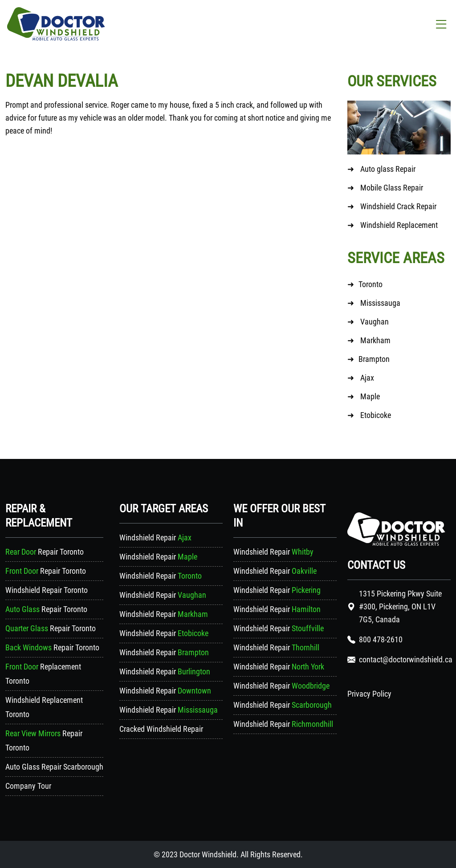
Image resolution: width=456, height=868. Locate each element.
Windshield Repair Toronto (47, 590)
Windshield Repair (155, 537)
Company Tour (28, 786)
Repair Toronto (45, 552)
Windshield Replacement (398, 225)
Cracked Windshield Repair (161, 729)
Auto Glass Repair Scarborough (54, 767)
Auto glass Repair (388, 169)
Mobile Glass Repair (392, 188)
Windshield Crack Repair (398, 206)
